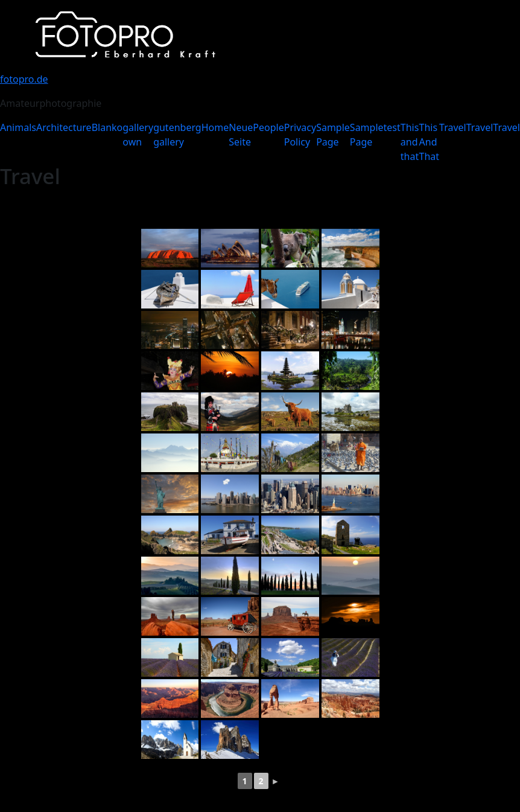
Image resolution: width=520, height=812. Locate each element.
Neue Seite (241, 135)
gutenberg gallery (177, 135)
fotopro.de (24, 79)
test (392, 127)
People (268, 127)
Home (215, 127)
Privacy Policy (300, 135)
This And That (430, 142)
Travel (453, 127)
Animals (18, 127)
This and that (410, 142)
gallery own (138, 135)
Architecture (64, 127)
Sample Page (333, 135)
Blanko (107, 127)
